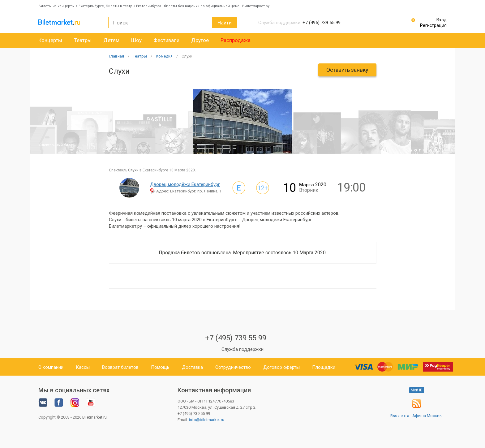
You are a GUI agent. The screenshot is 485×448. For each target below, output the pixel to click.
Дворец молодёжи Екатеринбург (185, 184)
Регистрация (433, 25)
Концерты (50, 40)
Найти (225, 23)
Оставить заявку (347, 70)
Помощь (160, 367)
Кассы (83, 367)
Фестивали (166, 40)
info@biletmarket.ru (207, 420)
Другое (200, 40)
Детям (111, 40)
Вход (442, 20)
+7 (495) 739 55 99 (236, 338)
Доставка (192, 367)
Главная (116, 56)
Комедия (164, 56)
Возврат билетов (120, 367)
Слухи (187, 56)
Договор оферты (281, 367)
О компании (51, 367)
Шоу (136, 40)
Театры (83, 40)
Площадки (324, 367)
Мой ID (417, 390)
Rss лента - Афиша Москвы (416, 416)
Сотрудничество (233, 367)
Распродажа (236, 40)
